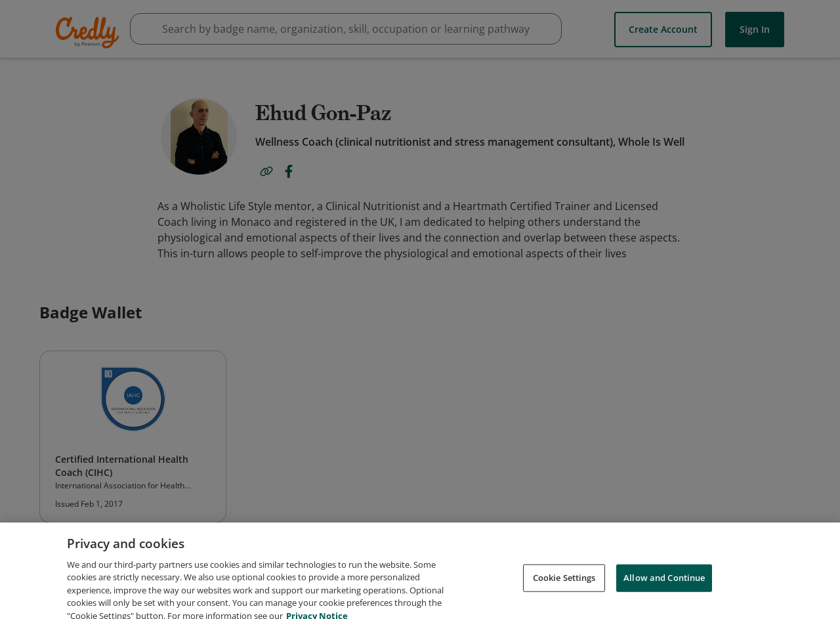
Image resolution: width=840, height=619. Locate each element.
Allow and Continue (664, 584)
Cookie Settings (564, 584)
